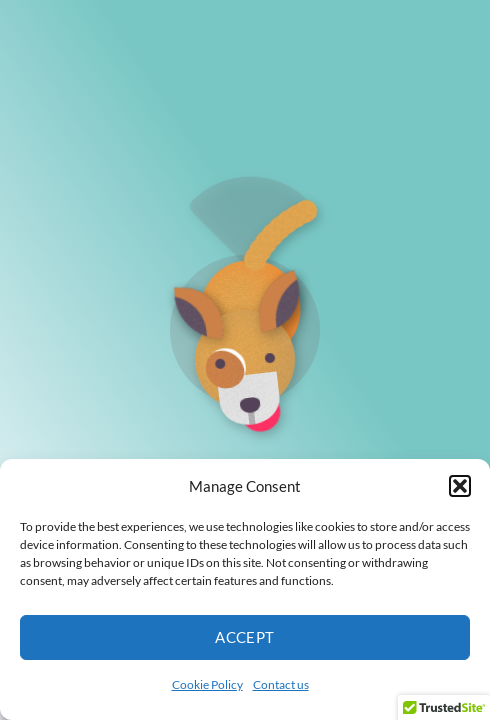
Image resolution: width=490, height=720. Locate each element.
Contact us (281, 684)
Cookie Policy (207, 684)
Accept (245, 637)
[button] (460, 486)
